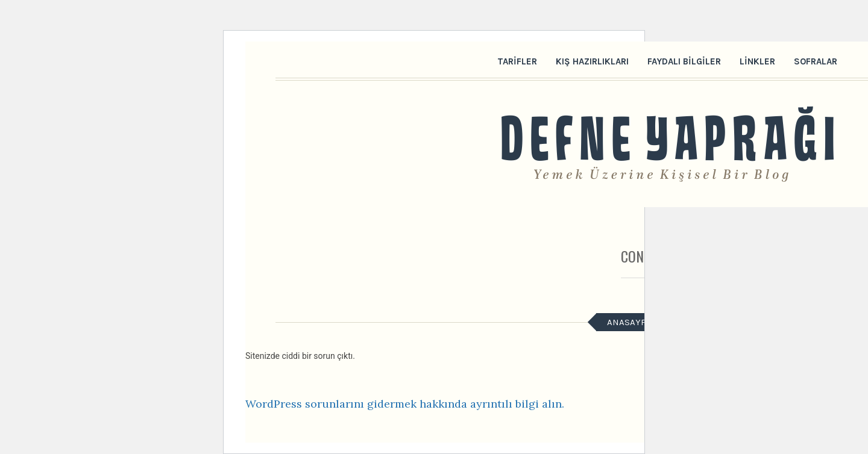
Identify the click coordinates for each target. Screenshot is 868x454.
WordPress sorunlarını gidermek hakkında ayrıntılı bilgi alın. (405, 404)
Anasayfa (629, 322)
